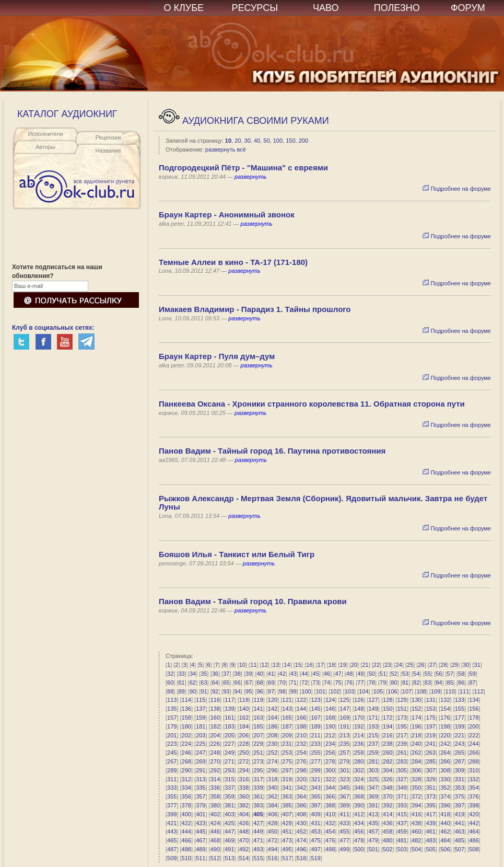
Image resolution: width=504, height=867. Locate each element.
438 (416, 823)
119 (258, 700)
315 (229, 779)
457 (373, 831)
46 (327, 674)
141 (258, 709)
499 (344, 849)
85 (450, 683)
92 (215, 691)
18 (332, 665)
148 (359, 709)
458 (388, 831)
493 (258, 849)
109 (436, 691)
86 (461, 683)
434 (359, 823)
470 (244, 840)
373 (431, 796)
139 (229, 709)
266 (474, 753)
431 (315, 823)
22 (377, 665)
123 (315, 700)
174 (416, 718)
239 (402, 744)
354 (474, 788)
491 (229, 849)
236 (359, 744)
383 (258, 805)
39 (249, 674)
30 (248, 141)
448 (244, 831)
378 (186, 805)
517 (287, 858)
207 (258, 735)
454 (330, 831)
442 (474, 823)
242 (445, 744)
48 (349, 674)
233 (315, 744)
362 (273, 796)
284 (416, 761)
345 (344, 788)
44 (304, 674)
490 (215, 849)
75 (338, 683)
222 (474, 735)
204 (215, 735)
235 (344, 744)
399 (172, 814)
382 (244, 805)
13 (276, 665)
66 (238, 683)
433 (344, 823)
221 (460, 735)
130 (416, 700)
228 (244, 744)
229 (258, 744)
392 (388, 805)
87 (472, 683)
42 (282, 674)
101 (321, 691)
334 (186, 788)
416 (416, 814)
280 (359, 761)
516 (273, 858)
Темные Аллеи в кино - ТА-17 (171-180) (233, 262)
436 (388, 823)
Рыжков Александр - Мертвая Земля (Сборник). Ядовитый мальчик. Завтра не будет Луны (323, 503)
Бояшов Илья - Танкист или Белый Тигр (237, 554)
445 (201, 831)
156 (474, 709)
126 (359, 700)
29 (455, 665)
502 (388, 849)
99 (294, 691)
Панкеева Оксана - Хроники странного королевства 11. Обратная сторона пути (312, 404)
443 (172, 831)
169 (344, 718)
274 (273, 761)
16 (309, 665)
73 (316, 683)
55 (428, 674)
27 (432, 665)
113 (172, 700)
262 (416, 753)
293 (229, 770)
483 (431, 840)
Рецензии (108, 137)
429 (287, 823)
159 (201, 718)
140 (244, 709)
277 (315, 761)
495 (287, 849)
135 (172, 709)
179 (172, 726)
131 (431, 700)
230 (273, 744)
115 (201, 700)
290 (186, 770)
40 (257, 141)
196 (416, 726)
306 (416, 770)
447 (229, 831)
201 (172, 735)
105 (378, 691)
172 (388, 718)
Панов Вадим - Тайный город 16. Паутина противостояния (272, 451)
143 (287, 709)
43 (294, 674)
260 (388, 753)
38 (238, 674)
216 (388, 735)
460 (416, 831)
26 (421, 665)
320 (301, 779)
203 (201, 735)
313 (201, 779)
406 (273, 814)
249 (229, 753)
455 (344, 831)
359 (229, 796)
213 (344, 735)
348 (388, 788)
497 (315, 849)
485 (460, 840)
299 (315, 770)
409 (315, 814)
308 (445, 770)
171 (373, 718)
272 (244, 761)
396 (445, 805)
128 (388, 700)
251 (258, 753)
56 (439, 674)
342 (301, 788)
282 (388, 761)
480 (388, 840)
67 (249, 683)
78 (372, 683)
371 (402, 796)
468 (215, 840)
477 (344, 840)
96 (260, 691)
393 (402, 805)
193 (373, 726)
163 (258, 718)
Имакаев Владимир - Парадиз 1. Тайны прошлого (255, 309)
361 (258, 796)
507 (460, 849)
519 (315, 858)
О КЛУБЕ (184, 8)
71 (294, 683)
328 (416, 779)
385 (287, 805)
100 (278, 141)
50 (266, 141)
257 (344, 753)
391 (373, 805)
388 (330, 805)
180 (186, 726)
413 (373, 814)
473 (287, 840)
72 (304, 683)
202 (186, 735)
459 (402, 831)
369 (373, 796)
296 (273, 770)
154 (445, 709)
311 (172, 779)
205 (229, 735)
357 (201, 796)
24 (399, 665)
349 (402, 788)
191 (344, 726)
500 (359, 849)
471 (258, 840)
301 (344, 770)
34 (193, 674)
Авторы (45, 147)
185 (258, 726)
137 (201, 709)
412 (359, 814)
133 (460, 700)
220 (445, 735)
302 (359, 770)
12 (265, 665)
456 (359, 831)
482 (416, 840)
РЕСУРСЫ (255, 8)
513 (229, 858)
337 (229, 788)
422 (186, 823)
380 (215, 805)
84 (439, 683)
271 (229, 761)
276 (301, 761)
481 (402, 840)
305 (402, 770)
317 (258, 779)
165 (287, 718)
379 (201, 805)
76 (349, 683)
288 (474, 761)
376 (474, 796)
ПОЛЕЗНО (397, 8)
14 (287, 665)
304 (388, 770)
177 (460, 718)
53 (405, 674)
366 (330, 796)
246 (186, 753)
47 (338, 674)
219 (431, 735)
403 (229, 814)
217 (402, 735)
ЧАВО (326, 8)
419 (460, 814)
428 (273, 823)
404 (244, 814)
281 (373, 761)
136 (186, 709)
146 (330, 709)
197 (431, 726)
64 (215, 683)
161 (229, 718)
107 (407, 691)
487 (172, 849)
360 (244, 796)
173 (402, 718)
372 (416, 796)
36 (215, 674)
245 (172, 753)
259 (373, 753)
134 (474, 700)
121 (287, 700)
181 (201, 726)
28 (443, 665)
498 (330, 849)
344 (330, 788)
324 (359, 779)
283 (402, 761)
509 (172, 858)
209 (287, 735)
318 (273, 779)
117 (229, 700)
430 (301, 823)
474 (301, 840)
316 (244, 779)
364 (301, 796)
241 (431, 744)
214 (359, 735)
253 (287, 753)
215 (373, 735)
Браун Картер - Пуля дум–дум (217, 356)
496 (301, 849)
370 (388, 796)
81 (405, 683)
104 (364, 691)
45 (316, 674)
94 (238, 691)
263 (431, 753)
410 (330, 814)
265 (460, 753)
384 (273, 805)
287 (460, 761)
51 (383, 674)
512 (215, 858)
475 (315, 840)
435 (373, 823)
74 (327, 683)
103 (349, 691)
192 (359, 726)
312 (186, 779)
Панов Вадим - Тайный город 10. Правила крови (253, 601)
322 (330, 779)
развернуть (250, 177)
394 (416, 805)
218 (416, 735)
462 (445, 831)
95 (249, 691)
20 (238, 141)
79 (383, 683)
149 (373, 709)
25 (410, 665)
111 (464, 691)
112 (479, 691)
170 (359, 718)
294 (244, 770)
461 (431, 831)
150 (290, 141)
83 (428, 683)
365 (315, 796)
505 (431, 849)
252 (273, 753)
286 (445, 761)
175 (431, 718)
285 (431, 761)
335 (201, 788)
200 (303, 141)
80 (394, 683)
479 (373, 840)
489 (201, 849)
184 (244, 726)
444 (186, 831)
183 (229, 726)
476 (330, 840)
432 (330, 823)
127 (373, 700)
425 (229, 823)
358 (215, 796)
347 (373, 788)
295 (258, 770)
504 (416, 849)
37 (226, 674)
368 (359, 796)
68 (260, 683)
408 (301, 814)
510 (186, 858)
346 (359, 788)
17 (321, 665)
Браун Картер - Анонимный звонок (227, 215)
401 (201, 814)
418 (445, 814)
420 (474, 814)
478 (359, 840)
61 (181, 683)
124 (330, 700)
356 (186, 796)
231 (287, 744)
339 (258, 788)
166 (301, 718)
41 (271, 674)
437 (402, 823)
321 (315, 779)
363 (287, 796)
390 (359, 805)
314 (215, 779)
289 (172, 770)
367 (344, 796)
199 (460, 726)
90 (193, 691)
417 (431, 814)
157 (172, 718)
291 (201, 770)
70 (282, 683)
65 (226, 683)
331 (460, 779)
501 (373, 849)
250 (244, 753)
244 (474, 744)
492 (244, 849)
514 (244, 858)
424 (215, 823)
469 (229, 840)
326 (388, 779)
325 (373, 779)
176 (445, 718)
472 (273, 840)
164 (273, 718)
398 (474, 805)
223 (172, 744)
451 (287, 831)
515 (258, 858)
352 (445, 788)
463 (460, 831)
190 (330, 726)
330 (445, 779)
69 (271, 683)
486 (474, 840)
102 (335, 691)
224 (186, 744)
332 (474, 779)
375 (460, 796)
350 (416, 788)
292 (215, 770)
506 (445, 849)
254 (301, 753)
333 (172, 788)
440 (445, 823)
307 (431, 770)
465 (172, 840)
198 (445, 726)
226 (215, 744)
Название (108, 151)
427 (258, 823)
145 (315, 709)
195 (402, 726)
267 (172, 761)
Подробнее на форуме (457, 189)
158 (186, 718)
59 (472, 674)
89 (181, 691)
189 (315, 726)
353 (460, 788)
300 (330, 770)
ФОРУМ (468, 8)
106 (392, 691)
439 (431, 823)
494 (273, 849)
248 (215, 753)
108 (421, 691)
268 (186, 761)
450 (273, 831)
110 (450, 691)
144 (301, 709)
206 (244, 735)
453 (315, 831)
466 (186, 840)
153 (431, 709)
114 (186, 700)
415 (402, 814)
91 (204, 691)
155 (460, 709)
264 (445, 753)
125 (344, 700)
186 (273, 726)
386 (301, 805)
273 (258, 761)
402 (215, 814)
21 (365, 665)
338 (244, 788)
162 (244, 718)
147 (344, 709)
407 (287, 814)
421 (172, 823)
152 (416, 709)
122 (301, 700)
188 (301, 726)
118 (244, 700)
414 (388, 814)
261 (402, 753)
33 (181, 674)
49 (360, 674)
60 (170, 683)
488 (186, 849)
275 (287, 761)
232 (301, 744)
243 (460, 744)
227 (229, 744)
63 (204, 683)
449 (258, 831)
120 (273, 700)
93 (226, 691)
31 (477, 665)
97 (271, 691)
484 (445, 840)
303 (373, 770)
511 (201, 858)
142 (273, 709)
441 (460, 823)
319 (287, 779)
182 (215, 726)
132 (445, 700)
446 (215, 831)
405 (258, 814)
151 (402, 709)
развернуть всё (226, 149)
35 (204, 674)
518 (301, 858)
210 (301, 735)
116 (215, 700)
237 (373, 744)
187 (287, 726)
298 (301, 770)
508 (474, 849)
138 (215, 709)
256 (330, 753)
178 (474, 718)
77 (360, 683)
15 (298, 665)
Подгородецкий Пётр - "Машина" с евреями (243, 167)
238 (388, 744)
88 (170, 691)
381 (229, 805)
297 (287, 770)
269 (201, 761)
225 (201, 744)
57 (450, 674)
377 (172, 805)
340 (273, 788)
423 (201, 823)
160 (215, 718)
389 (344, 805)
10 (228, 141)
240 (416, 744)
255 (315, 753)
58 (461, 674)
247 (201, 753)
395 (431, 805)
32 (170, 674)
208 (273, 735)
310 (474, 770)
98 (282, 691)
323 (344, 779)
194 (388, 726)
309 (460, 770)
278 (330, 761)
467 (201, 840)
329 (431, 779)
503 (402, 849)
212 (330, 735)
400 (186, 814)
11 (253, 665)
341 (287, 788)
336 (215, 788)
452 (301, 831)
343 (315, 788)
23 (388, 665)
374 (445, 796)
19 (343, 665)
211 (315, 735)
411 (344, 814)
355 (172, 796)
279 (344, 761)
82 (416, 683)
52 (394, 674)
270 (215, 761)
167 (315, 718)
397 (460, 805)
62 (193, 683)
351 (431, 788)
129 (402, 700)
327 (402, 779)
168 (330, 718)
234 (330, 744)
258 (359, 753)
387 (315, 805)
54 (416, 674)
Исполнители (45, 134)
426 (244, 823)
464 (474, 831)
